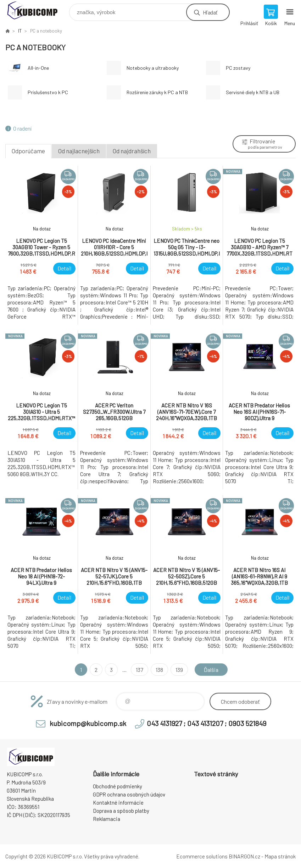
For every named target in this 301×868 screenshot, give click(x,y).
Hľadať (210, 12)
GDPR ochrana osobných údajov (129, 794)
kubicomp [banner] (37, 10)
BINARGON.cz (244, 856)
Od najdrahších (132, 151)
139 (179, 670)
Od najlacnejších (79, 151)
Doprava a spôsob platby (121, 811)
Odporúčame (28, 151)
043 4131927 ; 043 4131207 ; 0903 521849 (207, 723)
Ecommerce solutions (202, 856)
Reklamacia (107, 819)
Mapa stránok (280, 856)
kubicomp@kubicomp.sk (88, 723)
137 (140, 670)
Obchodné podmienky (118, 786)
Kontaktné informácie (118, 803)
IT (20, 31)
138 (159, 670)
